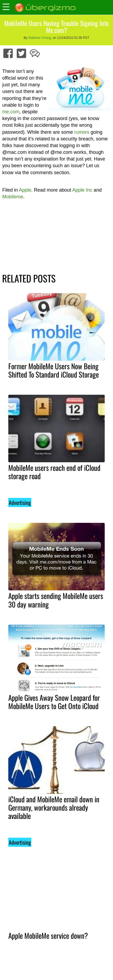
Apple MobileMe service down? (48, 936)
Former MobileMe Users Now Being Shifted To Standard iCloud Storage (54, 370)
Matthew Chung (40, 38)
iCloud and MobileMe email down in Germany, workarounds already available (54, 807)
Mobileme (13, 197)
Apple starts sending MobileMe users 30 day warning (56, 600)
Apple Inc (82, 190)
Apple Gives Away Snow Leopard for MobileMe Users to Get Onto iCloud (54, 702)
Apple (25, 190)
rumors (82, 132)
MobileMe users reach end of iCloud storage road (54, 472)
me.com (11, 112)
